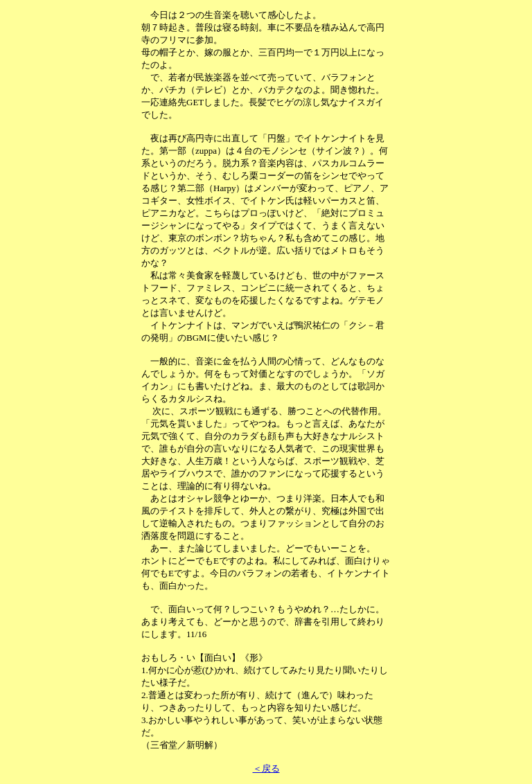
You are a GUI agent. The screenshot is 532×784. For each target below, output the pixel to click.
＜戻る (266, 768)
